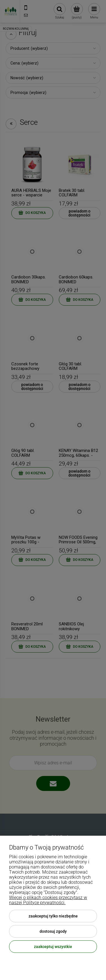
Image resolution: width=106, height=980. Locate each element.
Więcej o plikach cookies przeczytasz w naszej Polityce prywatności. (48, 900)
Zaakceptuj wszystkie (53, 947)
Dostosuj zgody (53, 931)
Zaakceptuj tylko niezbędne (53, 916)
